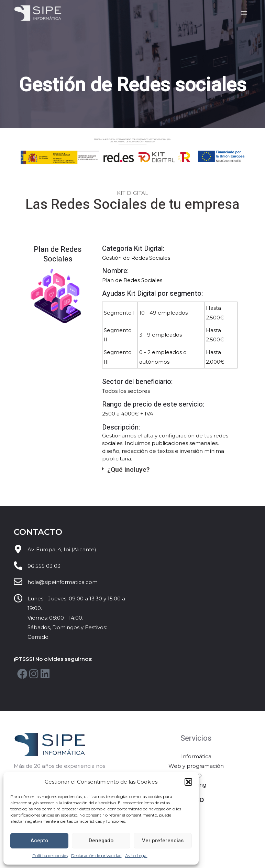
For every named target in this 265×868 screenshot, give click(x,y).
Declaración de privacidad (96, 855)
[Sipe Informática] (38, 13)
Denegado (101, 841)
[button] (188, 782)
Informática (196, 757)
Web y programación (196, 766)
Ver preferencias (163, 841)
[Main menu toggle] (244, 14)
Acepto (39, 841)
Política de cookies (50, 855)
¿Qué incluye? (128, 470)
